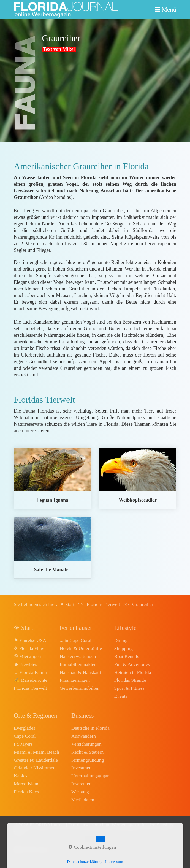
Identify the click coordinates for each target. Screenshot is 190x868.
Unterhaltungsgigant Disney (95, 776)
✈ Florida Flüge (30, 648)
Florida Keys (26, 792)
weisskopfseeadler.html (138, 478)
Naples (21, 776)
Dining (121, 640)
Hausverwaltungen (78, 656)
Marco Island (27, 784)
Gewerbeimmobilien (80, 688)
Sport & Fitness (129, 688)
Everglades (25, 728)
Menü (169, 10)
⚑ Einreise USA (30, 640)
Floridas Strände (130, 680)
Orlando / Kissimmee (35, 768)
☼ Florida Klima (30, 672)
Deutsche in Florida (90, 728)
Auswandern (84, 736)
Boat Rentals (126, 656)
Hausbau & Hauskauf (81, 672)
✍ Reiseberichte (31, 680)
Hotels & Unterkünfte (81, 648)
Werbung (80, 792)
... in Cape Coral (76, 640)
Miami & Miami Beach (36, 752)
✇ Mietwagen (27, 656)
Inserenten (81, 784)
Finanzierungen (75, 680)
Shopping (123, 648)
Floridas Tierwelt (30, 688)
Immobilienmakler (78, 664)
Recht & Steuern (87, 752)
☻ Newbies (25, 664)
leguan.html (52, 479)
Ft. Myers (23, 744)
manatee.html (52, 548)
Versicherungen (86, 744)
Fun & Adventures (132, 664)
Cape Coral (25, 736)
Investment (82, 768)
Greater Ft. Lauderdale (36, 760)
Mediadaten (83, 800)
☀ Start (67, 604)
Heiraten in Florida (132, 672)
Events (121, 696)
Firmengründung (88, 760)
